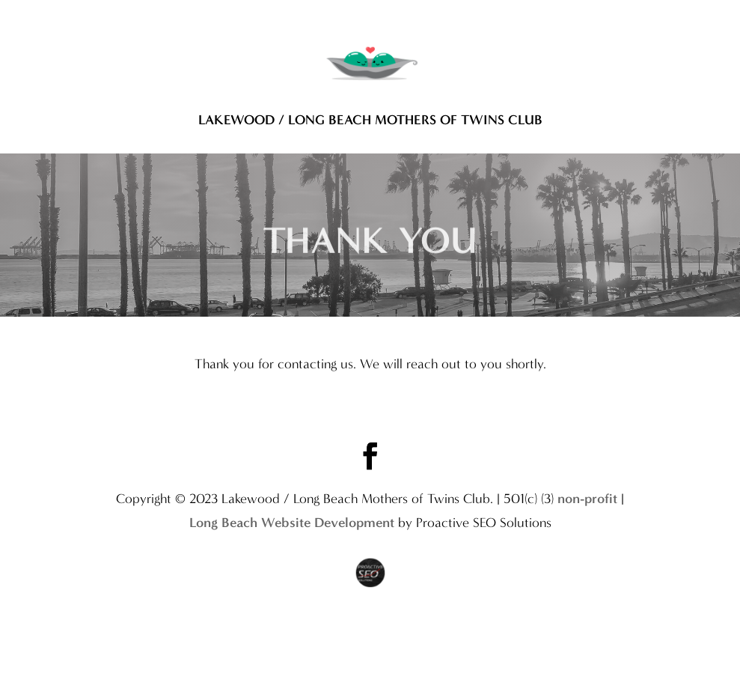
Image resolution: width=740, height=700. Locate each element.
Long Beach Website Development (292, 553)
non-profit (587, 529)
